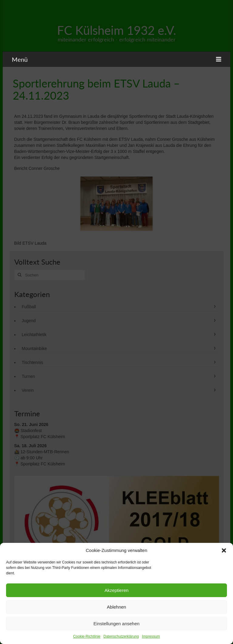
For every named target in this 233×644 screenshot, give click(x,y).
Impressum (151, 636)
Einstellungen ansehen (116, 624)
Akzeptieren (116, 590)
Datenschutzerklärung (121, 636)
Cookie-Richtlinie (87, 636)
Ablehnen (116, 607)
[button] (224, 550)
